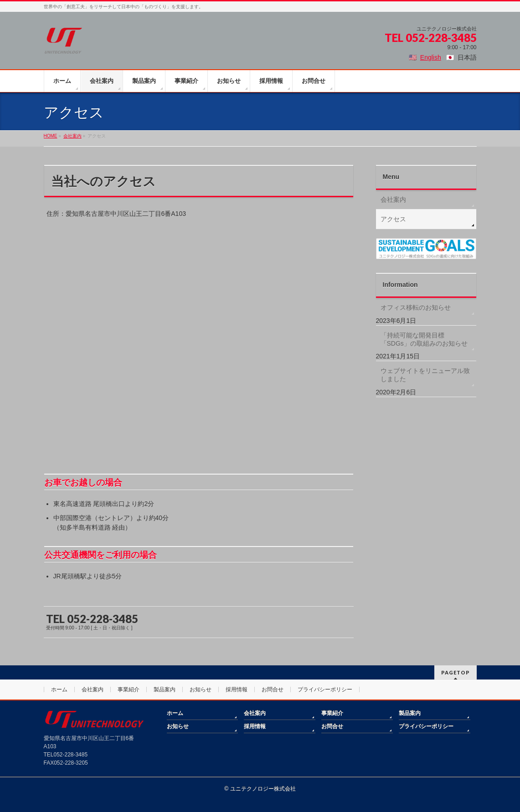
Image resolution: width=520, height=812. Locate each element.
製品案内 (165, 689)
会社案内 (393, 199)
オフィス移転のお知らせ (416, 307)
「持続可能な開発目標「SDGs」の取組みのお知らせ (424, 339)
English (431, 57)
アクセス (393, 219)
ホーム (59, 689)
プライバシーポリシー (325, 689)
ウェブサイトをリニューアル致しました (425, 375)
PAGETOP (456, 672)
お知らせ (201, 689)
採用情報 (237, 689)
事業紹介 (129, 689)
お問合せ (273, 689)
